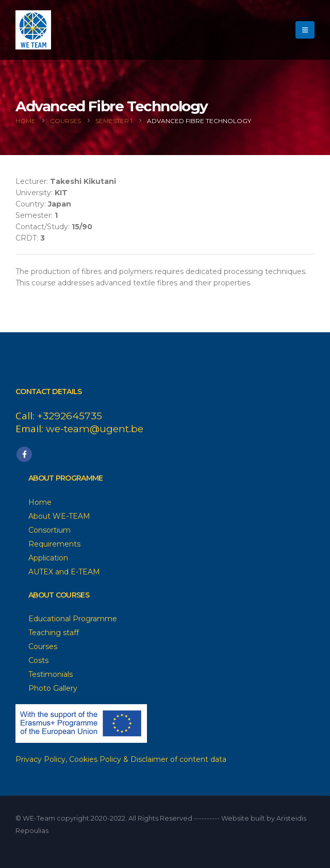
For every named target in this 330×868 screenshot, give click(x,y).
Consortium (49, 530)
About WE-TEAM (59, 516)
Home (40, 502)
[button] (305, 30)
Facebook (24, 454)
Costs (38, 660)
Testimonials (51, 674)
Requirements (54, 544)
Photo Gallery (53, 688)
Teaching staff (54, 633)
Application (48, 558)
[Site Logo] (33, 30)
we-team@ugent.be (95, 429)
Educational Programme (73, 619)
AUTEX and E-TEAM (64, 572)
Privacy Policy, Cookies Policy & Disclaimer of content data (121, 759)
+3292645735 (70, 416)
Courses (43, 646)
